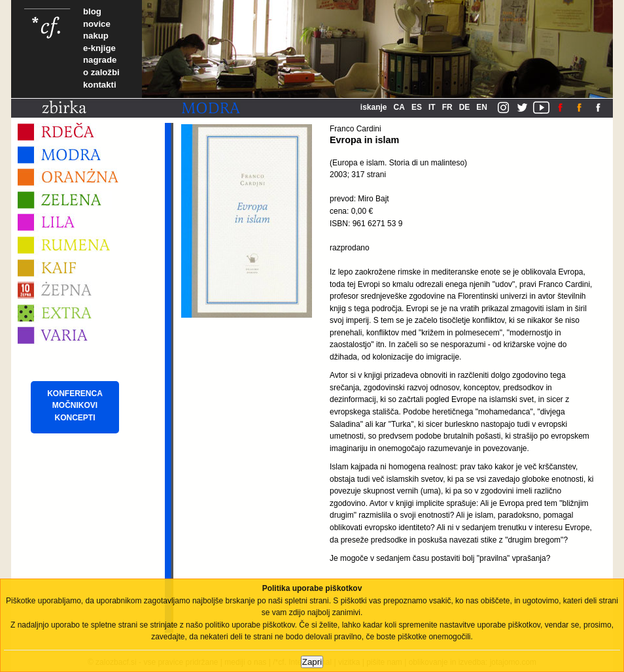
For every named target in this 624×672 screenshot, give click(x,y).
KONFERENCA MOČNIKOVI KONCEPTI (75, 406)
